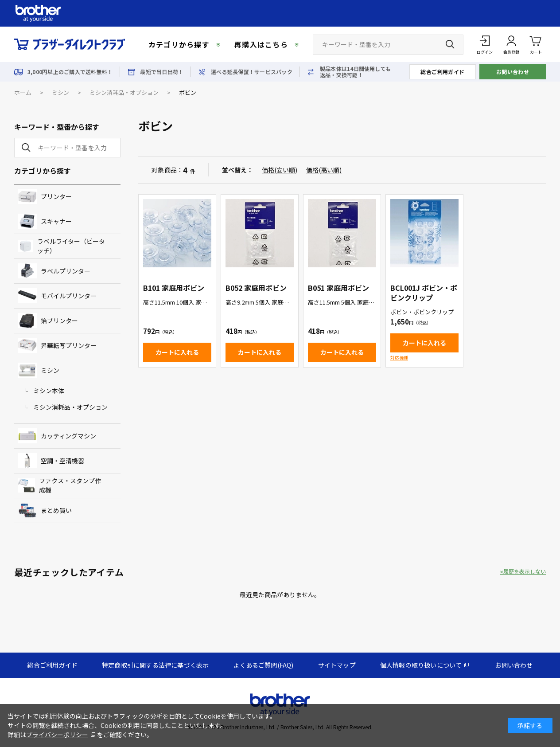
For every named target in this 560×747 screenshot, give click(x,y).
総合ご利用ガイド (443, 72)
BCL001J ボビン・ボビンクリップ (424, 293)
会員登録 (511, 52)
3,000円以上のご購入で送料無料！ (70, 72)
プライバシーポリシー (57, 735)
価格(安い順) (280, 170)
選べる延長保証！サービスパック (252, 72)
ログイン (485, 52)
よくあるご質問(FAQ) (263, 665)
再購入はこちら (261, 44)
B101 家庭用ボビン (174, 288)
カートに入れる (177, 352)
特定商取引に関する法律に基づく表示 (155, 665)
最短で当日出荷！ (162, 72)
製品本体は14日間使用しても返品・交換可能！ (355, 72)
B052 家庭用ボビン (256, 288)
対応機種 (399, 358)
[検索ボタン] (450, 44)
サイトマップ (337, 665)
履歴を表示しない (525, 571)
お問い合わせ (513, 72)
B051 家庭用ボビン (338, 288)
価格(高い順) (324, 170)
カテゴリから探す (179, 44)
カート (536, 44)
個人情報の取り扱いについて (421, 665)
